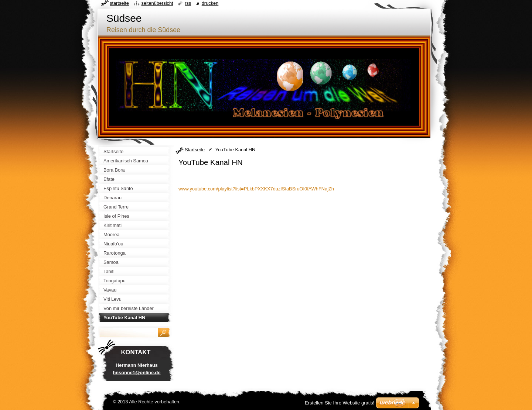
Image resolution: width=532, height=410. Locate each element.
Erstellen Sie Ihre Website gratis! (340, 403)
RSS (188, 3)
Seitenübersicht (157, 3)
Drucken (210, 3)
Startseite (195, 150)
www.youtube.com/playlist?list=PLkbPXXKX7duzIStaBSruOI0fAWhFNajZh (256, 189)
